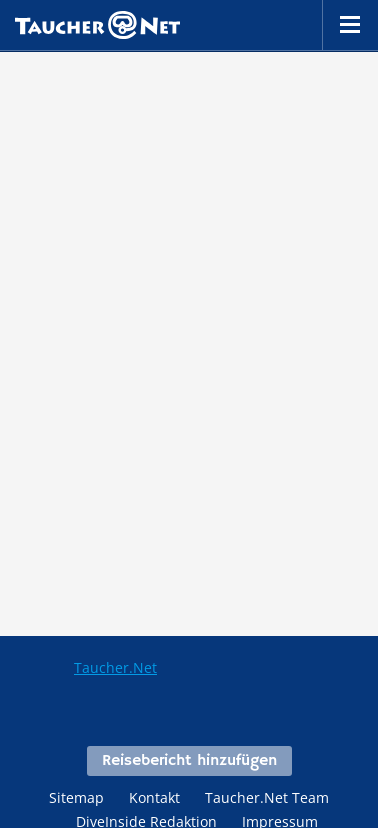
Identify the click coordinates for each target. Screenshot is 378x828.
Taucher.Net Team (267, 797)
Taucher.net (97, 25)
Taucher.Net (115, 667)
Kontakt (154, 797)
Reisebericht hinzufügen (189, 761)
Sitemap (76, 797)
